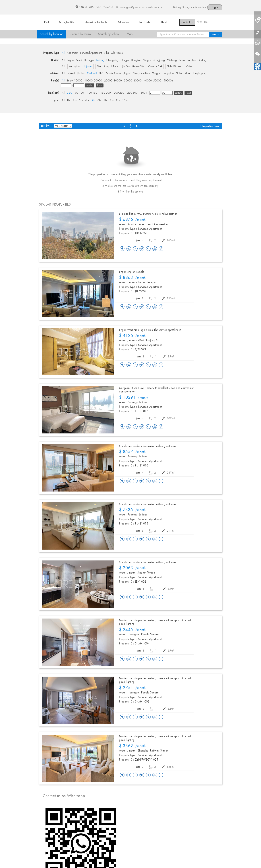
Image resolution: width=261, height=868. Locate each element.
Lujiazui (88, 67)
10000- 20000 (93, 81)
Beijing (177, 7)
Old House (117, 53)
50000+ (168, 81)
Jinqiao (81, 73)
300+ (144, 93)
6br (100, 101)
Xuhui (79, 60)
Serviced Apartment (91, 53)
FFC (101, 73)
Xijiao (188, 73)
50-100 (80, 93)
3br (81, 101)
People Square (113, 73)
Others (190, 67)
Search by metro (81, 34)
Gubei (179, 73)
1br (69, 101)
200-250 (119, 93)
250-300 (132, 93)
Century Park (155, 67)
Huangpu (89, 60)
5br (93, 101)
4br (87, 101)
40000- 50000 (153, 81)
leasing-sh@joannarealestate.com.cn (141, 7)
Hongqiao (168, 73)
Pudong (100, 60)
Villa (106, 53)
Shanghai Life (67, 22)
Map (130, 34)
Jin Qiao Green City (133, 67)
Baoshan (192, 60)
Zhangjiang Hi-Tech (107, 67)
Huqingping (200, 73)
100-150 (92, 93)
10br (125, 101)
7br (106, 101)
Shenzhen (201, 7)
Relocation (123, 22)
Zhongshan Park (141, 73)
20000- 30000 (113, 81)
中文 (200, 22)
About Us (165, 22)
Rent (46, 22)
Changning (112, 60)
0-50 (69, 93)
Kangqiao (74, 67)
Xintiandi (92, 73)
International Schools (96, 22)
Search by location (52, 34)
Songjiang (159, 60)
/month (132, 220)
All (63, 53)
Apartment (72, 53)
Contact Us (187, 22)
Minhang (172, 60)
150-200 (106, 93)
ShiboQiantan (174, 67)
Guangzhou (188, 7)
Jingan (70, 60)
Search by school (109, 34)
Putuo (182, 60)
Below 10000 (74, 81)
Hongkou (136, 60)
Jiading (202, 60)
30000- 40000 (133, 81)
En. (206, 22)
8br (112, 101)
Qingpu (125, 60)
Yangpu (147, 60)
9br (118, 101)
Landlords (145, 22)
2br (75, 101)
